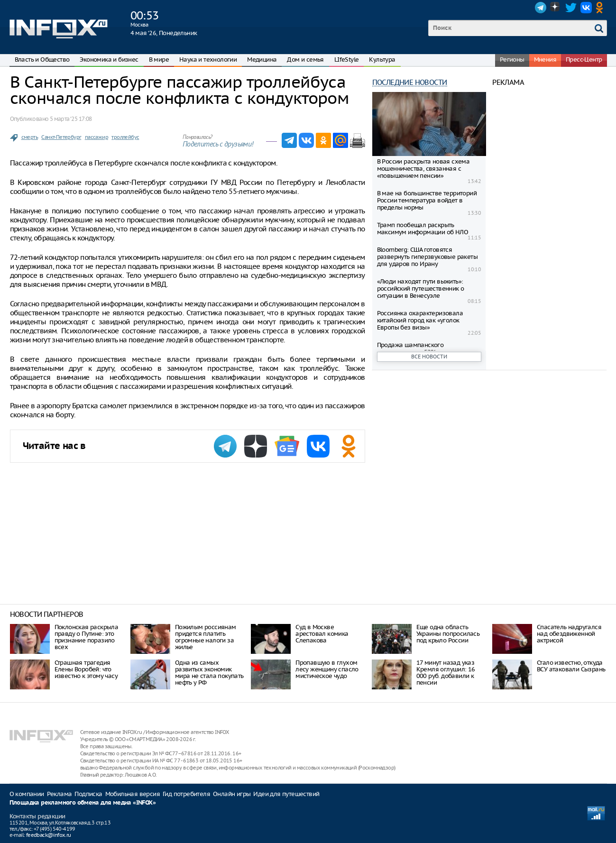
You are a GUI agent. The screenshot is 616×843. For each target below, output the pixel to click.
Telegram (541, 8)
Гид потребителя (186, 794)
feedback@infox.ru (49, 835)
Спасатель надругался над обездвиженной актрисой (569, 634)
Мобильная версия (133, 794)
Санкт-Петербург (61, 137)
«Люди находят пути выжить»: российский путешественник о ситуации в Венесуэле (421, 289)
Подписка (88, 794)
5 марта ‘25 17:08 (71, 119)
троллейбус (125, 137)
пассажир (97, 137)
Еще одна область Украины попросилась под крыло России (448, 634)
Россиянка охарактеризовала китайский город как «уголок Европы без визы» (420, 320)
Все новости (429, 357)
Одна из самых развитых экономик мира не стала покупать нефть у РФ (209, 673)
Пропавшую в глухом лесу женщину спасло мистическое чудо (327, 669)
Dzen (556, 8)
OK (601, 8)
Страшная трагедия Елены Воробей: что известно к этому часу (86, 669)
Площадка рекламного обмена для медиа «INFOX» (83, 803)
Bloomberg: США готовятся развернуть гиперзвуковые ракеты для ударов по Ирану (427, 257)
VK (586, 8)
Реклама (60, 794)
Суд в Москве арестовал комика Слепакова (322, 634)
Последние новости (410, 82)
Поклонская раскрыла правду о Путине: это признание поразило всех (87, 637)
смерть (30, 137)
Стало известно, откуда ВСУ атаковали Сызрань (571, 666)
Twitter (571, 8)
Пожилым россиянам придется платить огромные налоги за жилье (206, 637)
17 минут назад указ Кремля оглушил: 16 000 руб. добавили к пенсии (446, 673)
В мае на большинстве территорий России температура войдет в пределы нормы (427, 200)
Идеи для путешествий (286, 794)
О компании (27, 794)
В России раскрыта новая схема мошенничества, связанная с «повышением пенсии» (423, 169)
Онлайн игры (232, 794)
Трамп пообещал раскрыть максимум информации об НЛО (423, 229)
